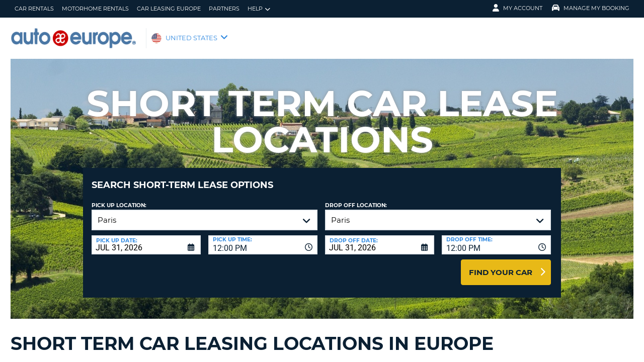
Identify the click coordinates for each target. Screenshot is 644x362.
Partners (224, 9)
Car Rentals (34, 9)
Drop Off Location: (356, 198)
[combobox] (263, 237)
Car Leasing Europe (169, 9)
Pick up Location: (119, 198)
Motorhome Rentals (95, 9)
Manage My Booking (591, 8)
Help (259, 9)
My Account (517, 8)
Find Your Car (501, 265)
